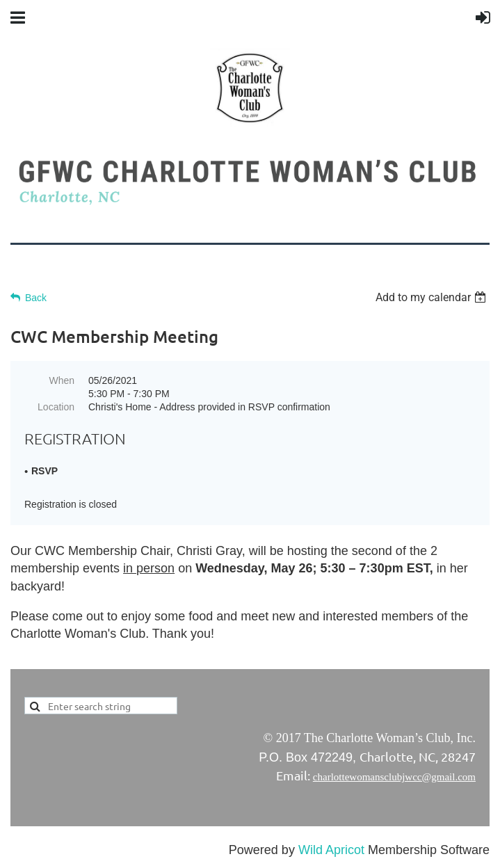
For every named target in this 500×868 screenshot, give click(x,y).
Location (56, 407)
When (62, 380)
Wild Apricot (331, 850)
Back (36, 298)
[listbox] (433, 297)
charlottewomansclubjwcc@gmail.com (394, 777)
